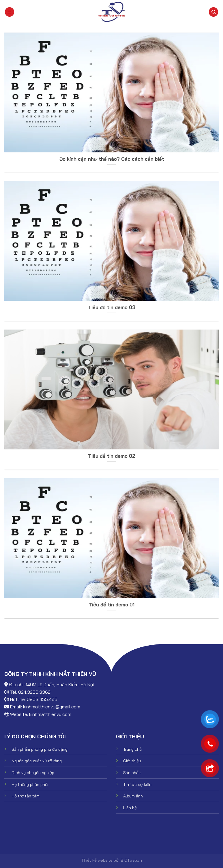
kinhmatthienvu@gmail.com (52, 707)
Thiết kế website (97, 860)
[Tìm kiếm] (213, 12)
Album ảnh (133, 796)
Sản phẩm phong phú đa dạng (40, 749)
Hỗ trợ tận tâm (26, 796)
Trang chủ (132, 749)
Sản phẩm (132, 773)
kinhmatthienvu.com (50, 714)
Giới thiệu (132, 761)
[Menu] (10, 12)
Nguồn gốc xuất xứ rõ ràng (37, 761)
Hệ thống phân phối (30, 784)
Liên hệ (130, 808)
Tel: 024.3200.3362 (30, 692)
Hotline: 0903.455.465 (34, 699)
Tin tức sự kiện (137, 784)
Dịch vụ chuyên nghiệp (33, 773)
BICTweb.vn (131, 860)
